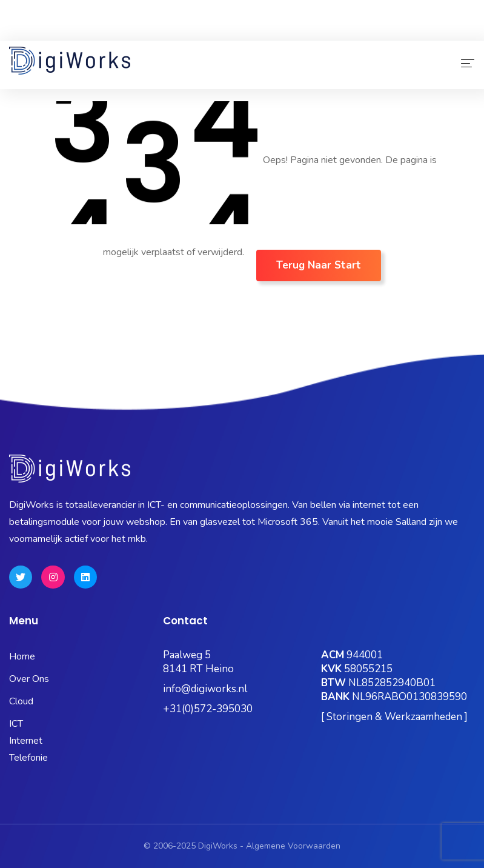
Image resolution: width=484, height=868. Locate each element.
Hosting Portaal (356, 32)
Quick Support (436, 32)
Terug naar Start (319, 265)
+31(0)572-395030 (208, 709)
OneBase (286, 32)
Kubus (233, 32)
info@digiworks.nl (205, 689)
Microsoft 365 (172, 32)
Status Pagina (95, 32)
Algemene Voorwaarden (293, 846)
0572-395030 (47, 15)
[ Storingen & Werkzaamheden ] (394, 717)
